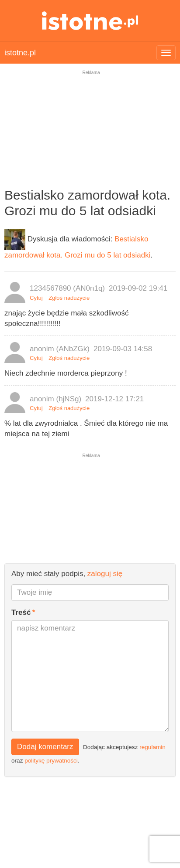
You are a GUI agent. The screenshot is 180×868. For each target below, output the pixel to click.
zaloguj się (105, 574)
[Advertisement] (90, 135)
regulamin (152, 747)
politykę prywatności (51, 761)
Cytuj (36, 298)
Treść (21, 612)
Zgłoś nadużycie (69, 298)
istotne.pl (90, 21)
